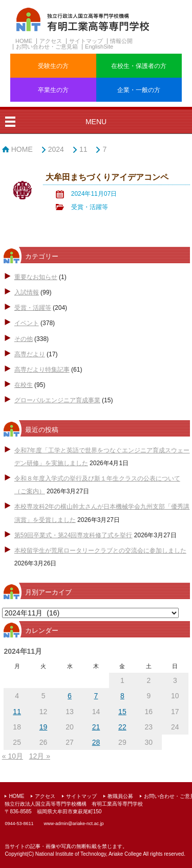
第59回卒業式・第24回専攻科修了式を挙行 (73, 535)
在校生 (24, 385)
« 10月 (13, 756)
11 (83, 149)
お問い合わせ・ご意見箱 (47, 47)
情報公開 (121, 41)
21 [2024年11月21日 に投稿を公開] (96, 727)
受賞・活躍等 (90, 207)
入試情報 (27, 292)
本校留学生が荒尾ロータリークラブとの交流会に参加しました (100, 551)
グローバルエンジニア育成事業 (57, 400)
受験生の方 (53, 66)
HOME (24, 41)
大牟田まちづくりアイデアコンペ (107, 177)
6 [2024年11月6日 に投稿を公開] (70, 696)
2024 (56, 149)
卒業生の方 (53, 90)
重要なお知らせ (36, 277)
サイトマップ (86, 41)
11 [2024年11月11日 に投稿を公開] (17, 712)
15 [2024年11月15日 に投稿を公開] (122, 712)
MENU (96, 122)
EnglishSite (99, 47)
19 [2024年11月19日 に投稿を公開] (44, 727)
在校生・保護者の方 (139, 66)
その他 (24, 339)
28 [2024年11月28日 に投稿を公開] (96, 742)
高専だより (30, 354)
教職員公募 (120, 796)
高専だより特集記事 (42, 370)
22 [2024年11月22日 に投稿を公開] (122, 727)
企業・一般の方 (139, 90)
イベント (27, 323)
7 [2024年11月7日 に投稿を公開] (96, 696)
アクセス (51, 41)
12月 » (40, 756)
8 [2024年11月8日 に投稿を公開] (122, 696)
